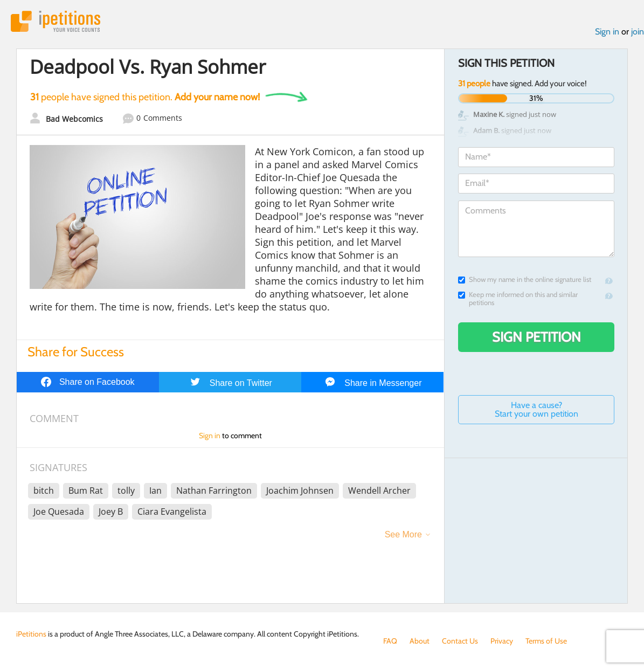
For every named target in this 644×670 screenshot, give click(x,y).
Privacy (502, 641)
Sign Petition (536, 337)
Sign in (607, 32)
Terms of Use (546, 641)
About (420, 641)
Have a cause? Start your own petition (536, 409)
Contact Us (460, 641)
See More (403, 534)
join (638, 32)
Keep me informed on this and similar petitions (518, 299)
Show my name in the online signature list (525, 279)
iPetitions (56, 21)
